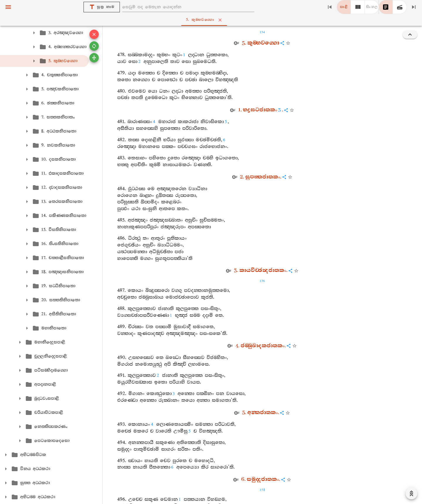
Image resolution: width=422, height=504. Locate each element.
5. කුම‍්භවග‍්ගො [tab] (212, 20)
